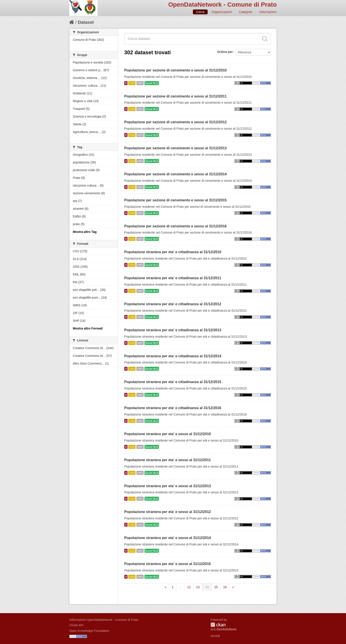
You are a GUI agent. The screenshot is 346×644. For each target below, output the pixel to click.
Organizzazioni (222, 12)
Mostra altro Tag (85, 232)
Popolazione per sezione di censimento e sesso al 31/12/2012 (175, 122)
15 (216, 587)
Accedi (215, 636)
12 (189, 587)
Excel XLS (152, 83)
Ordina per (225, 52)
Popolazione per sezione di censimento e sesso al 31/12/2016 (175, 226)
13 (198, 587)
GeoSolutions (227, 629)
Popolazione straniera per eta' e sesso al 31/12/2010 (167, 434)
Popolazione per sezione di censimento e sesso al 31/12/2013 (175, 148)
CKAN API (76, 625)
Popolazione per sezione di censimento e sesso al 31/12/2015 (175, 200)
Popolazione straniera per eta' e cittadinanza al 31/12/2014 (173, 356)
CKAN (218, 625)
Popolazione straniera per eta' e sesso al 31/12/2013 (167, 486)
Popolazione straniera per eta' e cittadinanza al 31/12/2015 (173, 382)
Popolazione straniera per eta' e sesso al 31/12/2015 (167, 564)
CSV (132, 83)
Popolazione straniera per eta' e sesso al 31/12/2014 (167, 538)
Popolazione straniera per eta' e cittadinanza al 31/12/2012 (173, 304)
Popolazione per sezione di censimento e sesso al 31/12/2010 (175, 70)
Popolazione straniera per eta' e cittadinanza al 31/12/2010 (173, 252)
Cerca (200, 12)
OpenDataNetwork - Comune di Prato (222, 5)
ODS (140, 83)
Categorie (246, 12)
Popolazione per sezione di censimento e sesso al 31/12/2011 (175, 96)
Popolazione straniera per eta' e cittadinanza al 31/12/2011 (173, 278)
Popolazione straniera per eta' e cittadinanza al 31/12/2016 (173, 408)
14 (207, 587)
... (181, 587)
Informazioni (268, 12)
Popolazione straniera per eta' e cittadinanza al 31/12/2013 (173, 330)
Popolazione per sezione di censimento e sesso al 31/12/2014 (175, 174)
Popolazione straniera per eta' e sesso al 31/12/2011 (167, 460)
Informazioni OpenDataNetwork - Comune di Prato (104, 620)
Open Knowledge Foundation (89, 631)
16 (225, 587)
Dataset (86, 22)
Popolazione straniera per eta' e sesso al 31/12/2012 (167, 512)
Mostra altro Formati (88, 328)
